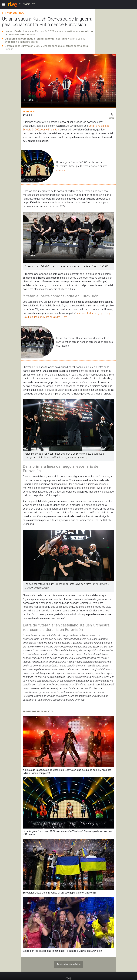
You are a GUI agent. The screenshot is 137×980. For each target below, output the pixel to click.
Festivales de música (69, 964)
